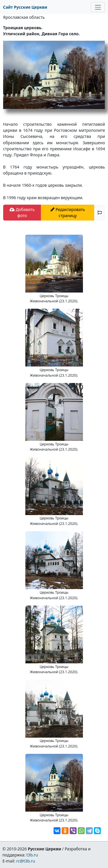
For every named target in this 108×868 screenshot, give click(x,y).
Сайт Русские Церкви (25, 7)
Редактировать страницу (68, 212)
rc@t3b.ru (26, 861)
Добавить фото (22, 212)
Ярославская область (24, 17)
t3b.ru (32, 855)
